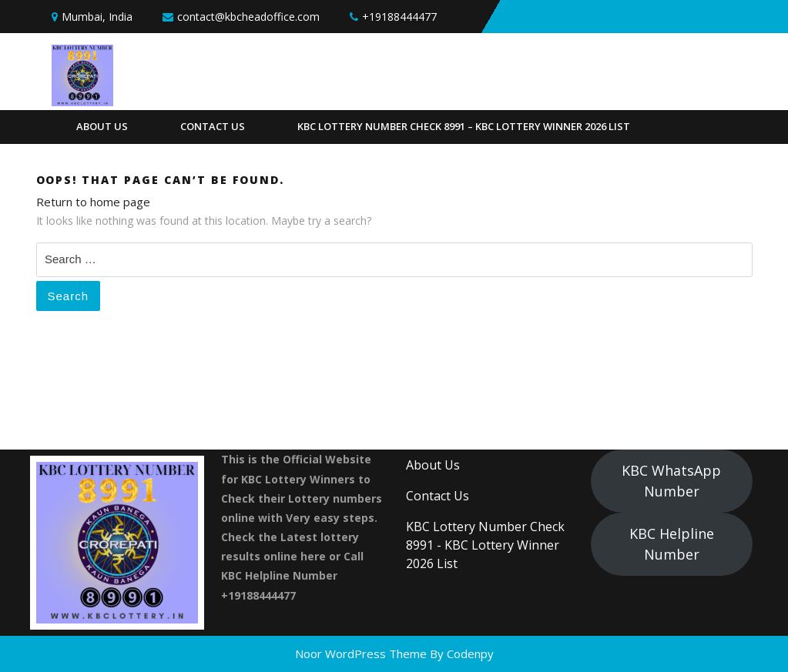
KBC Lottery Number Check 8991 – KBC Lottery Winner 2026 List (464, 126)
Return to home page (93, 202)
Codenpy (470, 654)
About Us (102, 126)
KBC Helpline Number (672, 544)
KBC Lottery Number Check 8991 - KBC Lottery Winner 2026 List (485, 545)
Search (69, 296)
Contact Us (213, 126)
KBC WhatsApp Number (671, 481)
